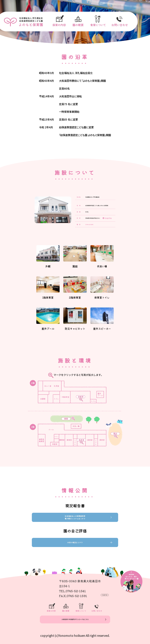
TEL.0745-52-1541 (72, 591)
